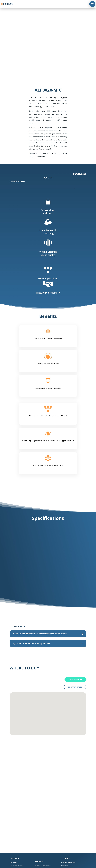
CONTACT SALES (75, 687)
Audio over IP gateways (43, 866)
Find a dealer (75, 679)
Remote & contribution (68, 863)
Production (64, 866)
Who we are (13, 863)
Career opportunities (16, 866)
